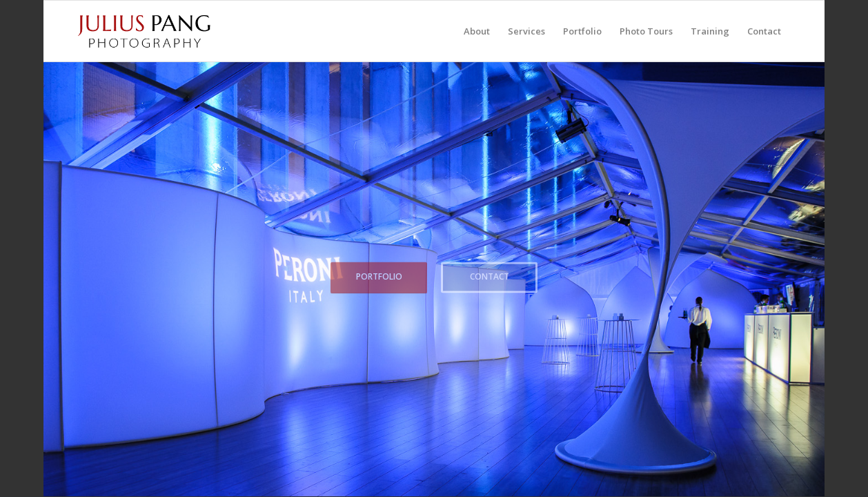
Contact (490, 276)
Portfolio (379, 276)
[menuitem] (477, 31)
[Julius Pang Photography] (144, 31)
